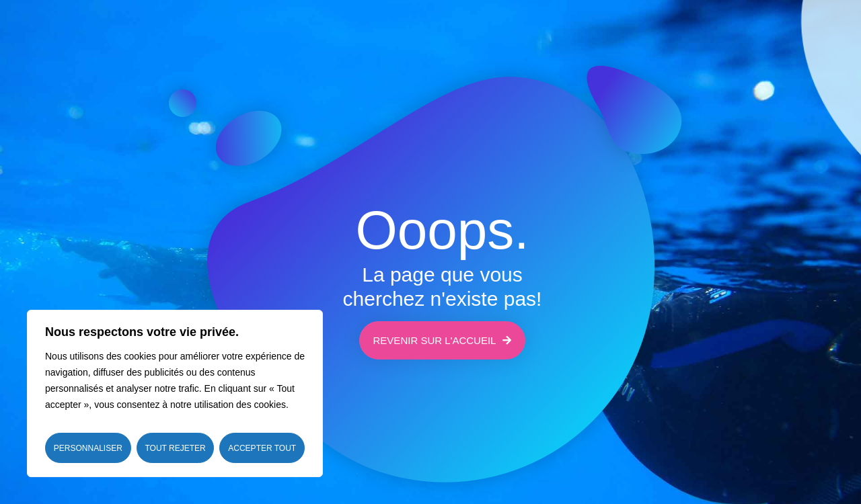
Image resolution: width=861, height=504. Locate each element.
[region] (175, 393)
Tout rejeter (175, 448)
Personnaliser (88, 448)
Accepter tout (262, 448)
